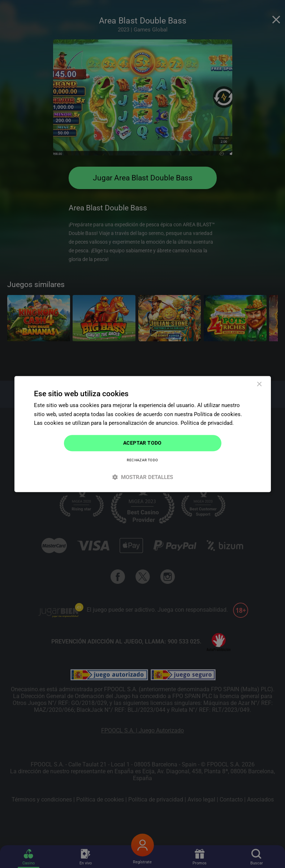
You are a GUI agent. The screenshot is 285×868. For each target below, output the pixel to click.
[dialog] (142, 434)
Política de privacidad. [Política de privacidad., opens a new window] (207, 423)
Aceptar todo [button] (142, 443)
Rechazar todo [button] (142, 460)
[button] (142, 477)
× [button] (259, 384)
